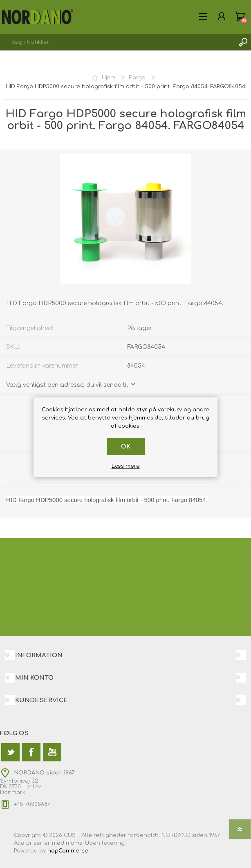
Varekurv (240, 16)
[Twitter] (10, 752)
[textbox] (117, 42)
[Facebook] (31, 752)
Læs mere (126, 466)
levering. (114, 843)
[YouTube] (52, 752)
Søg (243, 42)
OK (126, 447)
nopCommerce (68, 851)
